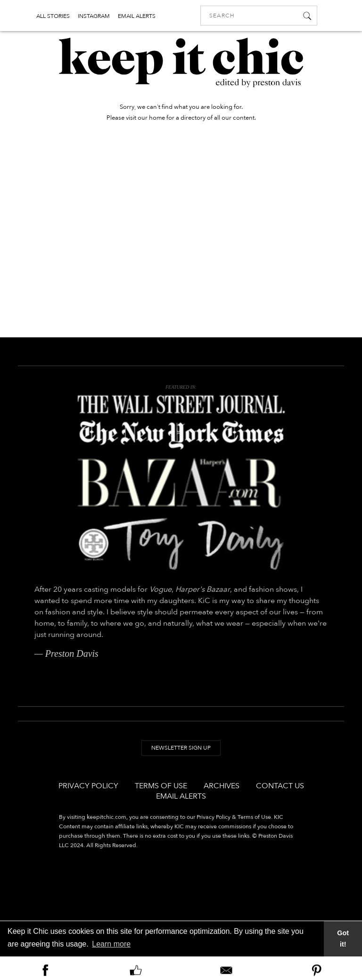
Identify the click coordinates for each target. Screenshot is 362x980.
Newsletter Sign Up (181, 748)
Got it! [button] (343, 939)
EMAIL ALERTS (137, 16)
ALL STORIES (53, 16)
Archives (222, 786)
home (157, 118)
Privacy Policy (88, 786)
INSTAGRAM (94, 16)
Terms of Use (161, 786)
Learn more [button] (111, 944)
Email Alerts (181, 796)
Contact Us (280, 786)
